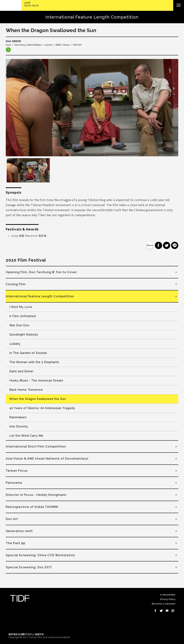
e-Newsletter (168, 595)
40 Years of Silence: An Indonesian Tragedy (42, 408)
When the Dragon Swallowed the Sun (38, 399)
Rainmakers (18, 417)
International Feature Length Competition (40, 296)
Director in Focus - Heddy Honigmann (36, 495)
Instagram (173, 611)
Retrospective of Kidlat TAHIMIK (32, 507)
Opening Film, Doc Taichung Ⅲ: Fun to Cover (41, 272)
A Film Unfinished (23, 316)
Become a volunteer (164, 604)
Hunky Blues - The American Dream (36, 381)
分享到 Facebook (158, 245)
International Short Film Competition (36, 446)
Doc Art (12, 519)
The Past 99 (15, 543)
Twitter (161, 611)
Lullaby (15, 344)
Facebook (155, 611)
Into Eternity (19, 426)
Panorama (14, 483)
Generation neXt (19, 531)
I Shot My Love (21, 307)
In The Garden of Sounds (28, 353)
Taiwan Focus (17, 471)
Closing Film (16, 284)
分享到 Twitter (167, 245)
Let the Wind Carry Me (26, 436)
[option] (92, 108)
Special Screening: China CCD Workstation (40, 555)
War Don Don (19, 325)
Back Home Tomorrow (26, 390)
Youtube (167, 611)
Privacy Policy (168, 599)
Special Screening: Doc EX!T (29, 567)
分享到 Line (175, 245)
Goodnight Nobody (24, 335)
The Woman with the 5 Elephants (34, 362)
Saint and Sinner (21, 371)
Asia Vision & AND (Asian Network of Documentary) (47, 458)
